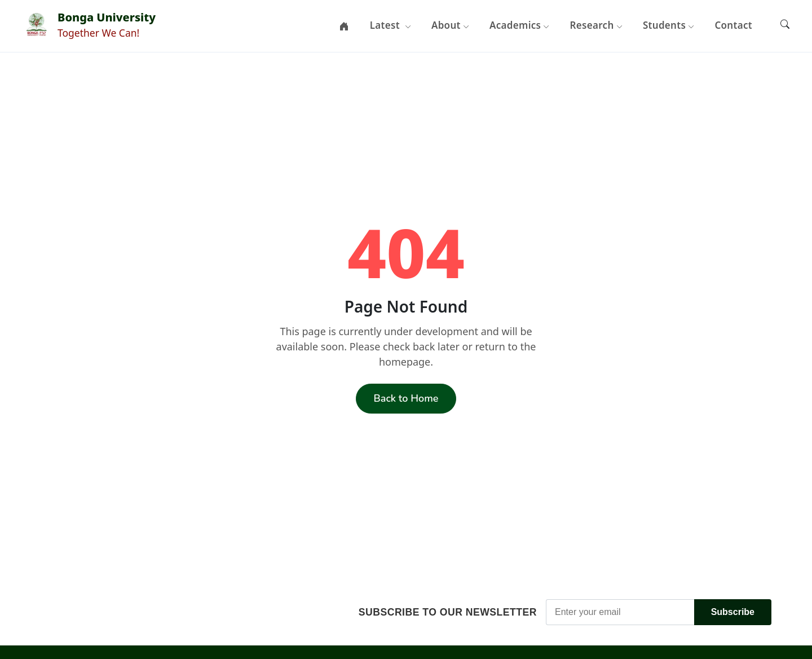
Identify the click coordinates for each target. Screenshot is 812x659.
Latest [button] (390, 25)
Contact (733, 25)
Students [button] (669, 25)
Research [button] (596, 25)
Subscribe (733, 612)
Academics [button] (520, 25)
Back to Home (406, 398)
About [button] (450, 25)
